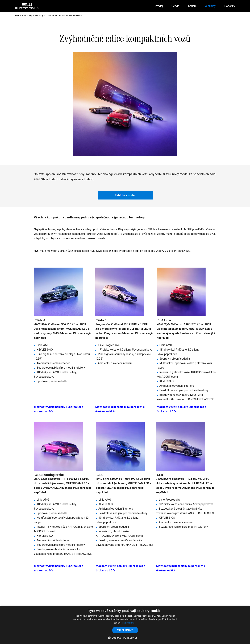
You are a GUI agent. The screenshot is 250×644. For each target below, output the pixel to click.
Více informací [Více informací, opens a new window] (129, 623)
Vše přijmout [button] (125, 630)
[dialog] (125, 625)
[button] (125, 638)
